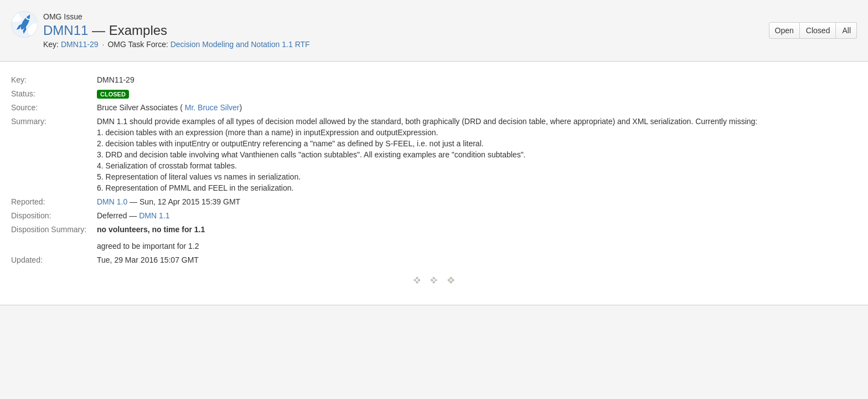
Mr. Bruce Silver (212, 108)
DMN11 (66, 30)
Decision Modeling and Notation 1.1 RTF (240, 44)
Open (784, 30)
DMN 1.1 (154, 216)
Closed (818, 30)
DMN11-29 (80, 44)
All (846, 30)
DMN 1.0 (112, 202)
